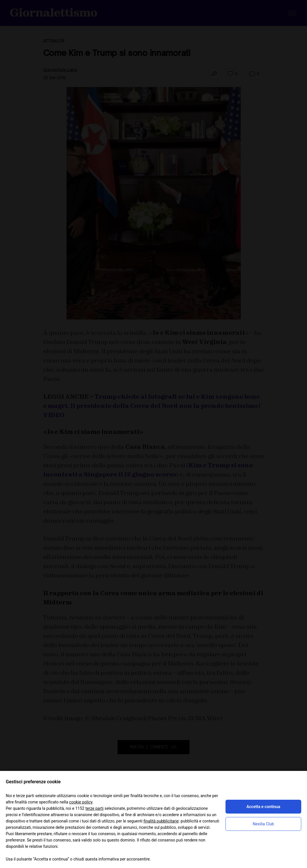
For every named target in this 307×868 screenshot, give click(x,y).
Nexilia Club (264, 824)
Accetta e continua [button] (263, 807)
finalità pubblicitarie (161, 821)
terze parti (94, 808)
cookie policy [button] (81, 802)
